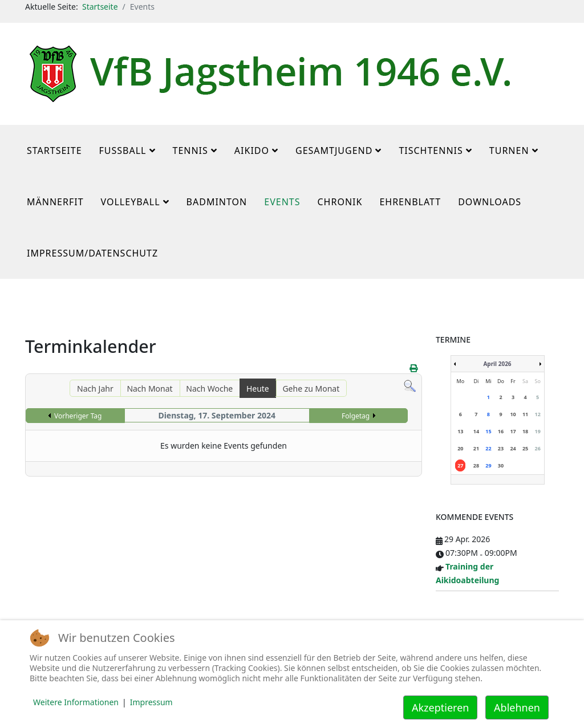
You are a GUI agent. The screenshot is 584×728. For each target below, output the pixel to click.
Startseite (100, 7)
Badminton (217, 202)
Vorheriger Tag (78, 416)
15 (488, 431)
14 (476, 431)
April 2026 (497, 364)
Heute (258, 389)
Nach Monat (149, 389)
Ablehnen (517, 707)
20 (460, 448)
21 (476, 448)
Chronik (340, 202)
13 (460, 431)
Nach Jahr (95, 389)
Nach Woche (209, 389)
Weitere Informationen (76, 702)
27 (460, 465)
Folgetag (356, 416)
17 (513, 431)
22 (488, 448)
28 (476, 465)
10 (513, 414)
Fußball (123, 151)
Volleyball (131, 202)
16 (501, 431)
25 (525, 448)
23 (501, 448)
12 (538, 414)
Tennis (190, 151)
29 (488, 465)
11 (525, 414)
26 (538, 448)
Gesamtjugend (334, 151)
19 (538, 431)
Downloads (490, 202)
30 (501, 465)
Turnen (509, 151)
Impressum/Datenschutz (92, 253)
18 (525, 431)
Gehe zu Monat (311, 389)
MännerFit (55, 202)
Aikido (252, 151)
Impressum (151, 702)
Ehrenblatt (410, 202)
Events (282, 202)
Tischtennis (431, 151)
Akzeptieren (440, 707)
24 (513, 448)
